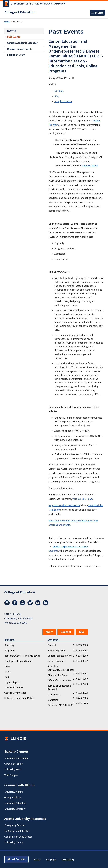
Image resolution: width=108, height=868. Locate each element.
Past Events (14, 37)
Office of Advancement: (60, 680)
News (7, 666)
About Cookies (16, 859)
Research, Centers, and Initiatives (22, 656)
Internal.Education (14, 687)
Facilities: (52, 705)
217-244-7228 (80, 684)
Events (7, 22)
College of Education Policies (20, 698)
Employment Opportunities (19, 661)
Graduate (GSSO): (57, 651)
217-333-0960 (20, 623)
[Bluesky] (30, 605)
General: (52, 645)
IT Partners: (54, 695)
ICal (56, 96)
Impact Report (12, 682)
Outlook (59, 91)
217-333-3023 (80, 693)
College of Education (20, 12)
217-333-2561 (80, 673)
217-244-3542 (80, 651)
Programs (10, 651)
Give (82, 632)
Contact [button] (66, 632)
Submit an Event (16, 55)
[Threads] (22, 605)
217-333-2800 (80, 656)
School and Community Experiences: (61, 668)
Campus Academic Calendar (22, 43)
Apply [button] (49, 632)
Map (7, 677)
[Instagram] (7, 605)
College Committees (15, 693)
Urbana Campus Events (20, 49)
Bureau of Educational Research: (59, 688)
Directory (9, 645)
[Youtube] (38, 605)
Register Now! (90, 166)
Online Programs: (57, 661)
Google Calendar (63, 102)
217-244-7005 (80, 698)
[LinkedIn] (46, 605)
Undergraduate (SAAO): (60, 656)
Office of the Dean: (57, 675)
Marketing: (53, 700)
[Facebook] (15, 605)
